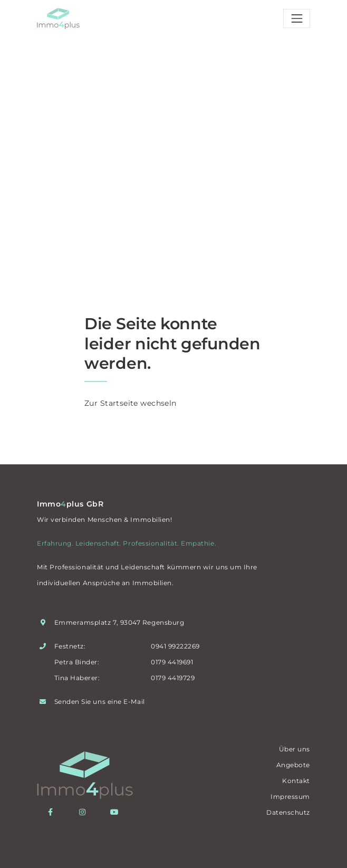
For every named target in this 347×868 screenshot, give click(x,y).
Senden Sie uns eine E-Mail (100, 702)
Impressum (290, 797)
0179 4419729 (173, 678)
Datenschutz (288, 812)
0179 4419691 (172, 662)
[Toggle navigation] (297, 18)
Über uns (295, 749)
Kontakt (296, 781)
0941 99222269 (175, 646)
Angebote (293, 765)
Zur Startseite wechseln (131, 403)
